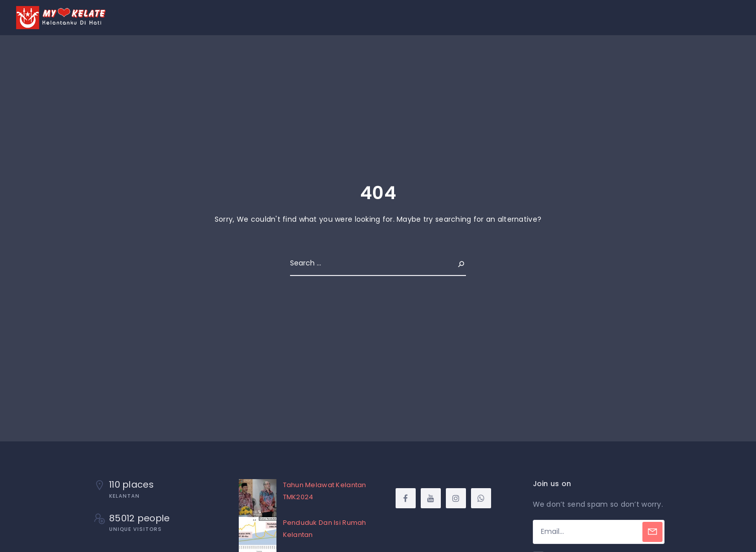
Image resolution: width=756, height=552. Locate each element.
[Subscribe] (652, 532)
